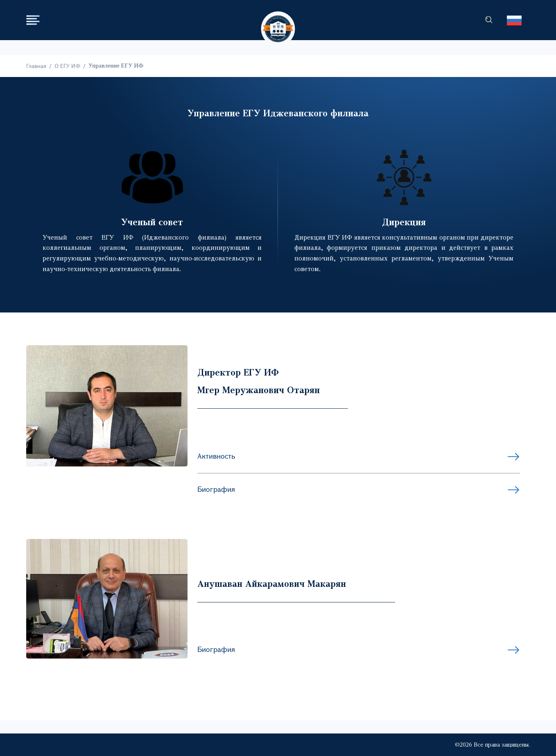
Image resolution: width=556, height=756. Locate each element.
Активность (216, 456)
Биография (216, 489)
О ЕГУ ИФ (67, 66)
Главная (36, 66)
